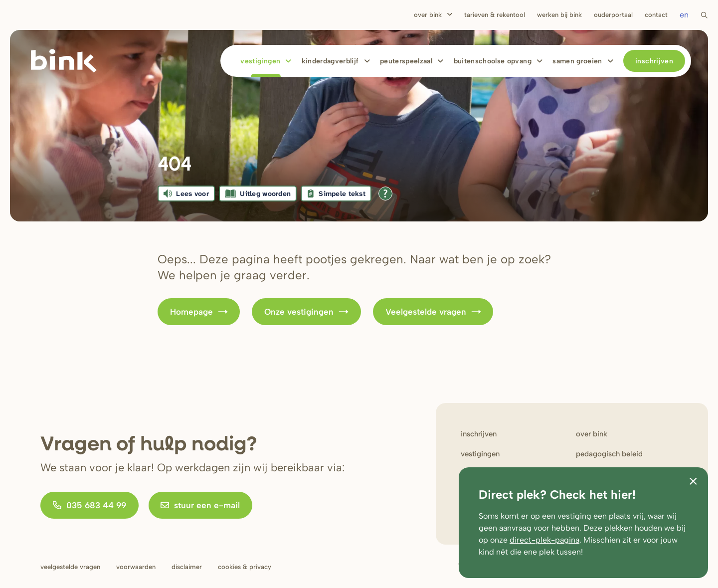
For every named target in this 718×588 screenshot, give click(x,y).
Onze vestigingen (305, 312)
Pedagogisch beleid (609, 454)
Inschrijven (654, 61)
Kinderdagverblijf (330, 61)
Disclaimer (187, 567)
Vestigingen (260, 61)
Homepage (198, 312)
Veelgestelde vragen (431, 312)
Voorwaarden (136, 567)
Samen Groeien (577, 61)
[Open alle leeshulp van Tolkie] (385, 194)
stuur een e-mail (199, 505)
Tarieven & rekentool (495, 15)
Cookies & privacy (245, 567)
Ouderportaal (613, 15)
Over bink (592, 434)
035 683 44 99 (89, 505)
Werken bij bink (559, 15)
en (684, 15)
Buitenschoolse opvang (493, 61)
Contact (656, 15)
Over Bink (428, 15)
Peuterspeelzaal (406, 61)
